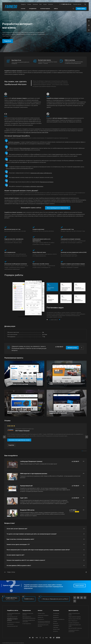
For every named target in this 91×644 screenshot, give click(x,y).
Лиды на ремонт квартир (75, 617)
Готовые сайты (41, 613)
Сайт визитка (10, 624)
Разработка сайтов (13, 610)
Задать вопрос (80, 586)
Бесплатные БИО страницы (75, 628)
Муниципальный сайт (12, 626)
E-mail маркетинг (27, 624)
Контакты (55, 631)
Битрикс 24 (41, 617)
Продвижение (27, 610)
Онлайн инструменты (74, 623)
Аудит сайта (24, 498)
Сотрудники (56, 625)
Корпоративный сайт (26, 486)
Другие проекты (73, 610)
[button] (48, 320)
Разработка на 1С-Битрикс (13, 622)
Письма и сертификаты (59, 619)
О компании (56, 613)
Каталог (40, 610)
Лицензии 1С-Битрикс (43, 615)
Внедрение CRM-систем (27, 510)
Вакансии (56, 623)
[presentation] (4, 438)
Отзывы (55, 621)
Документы (56, 617)
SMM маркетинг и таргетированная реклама (34, 474)
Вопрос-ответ (56, 629)
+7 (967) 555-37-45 (66, 4)
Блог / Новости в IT (73, 621)
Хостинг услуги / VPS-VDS (75, 619)
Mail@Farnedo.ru (29, 599)
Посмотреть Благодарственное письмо (19, 440)
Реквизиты (56, 615)
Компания (56, 610)
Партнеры (56, 627)
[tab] (52, 287)
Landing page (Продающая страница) (31, 461)
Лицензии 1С (41, 619)
